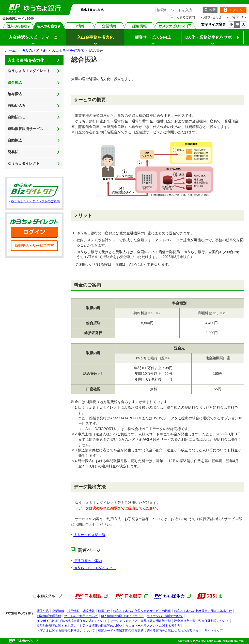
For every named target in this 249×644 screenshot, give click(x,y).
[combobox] (179, 10)
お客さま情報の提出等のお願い (101, 626)
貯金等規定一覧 (185, 621)
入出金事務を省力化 (68, 50)
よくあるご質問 (184, 17)
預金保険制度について (214, 621)
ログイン (231, 10)
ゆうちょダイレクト (24, 163)
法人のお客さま (49, 26)
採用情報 (140, 26)
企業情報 (109, 26)
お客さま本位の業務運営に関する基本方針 (203, 611)
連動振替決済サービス (25, 129)
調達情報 (89, 611)
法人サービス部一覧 (89, 535)
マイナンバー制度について (165, 616)
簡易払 (13, 152)
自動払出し (17, 117)
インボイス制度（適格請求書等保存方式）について (72, 621)
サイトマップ (214, 631)
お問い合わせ (212, 17)
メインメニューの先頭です (0, 0)
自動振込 (15, 140)
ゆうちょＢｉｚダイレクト (29, 71)
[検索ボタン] (210, 10)
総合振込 (15, 82)
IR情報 (79, 26)
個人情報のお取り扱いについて (122, 616)
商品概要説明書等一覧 (156, 621)
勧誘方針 (104, 611)
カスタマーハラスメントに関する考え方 (153, 626)
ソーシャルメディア (124, 621)
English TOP (238, 17)
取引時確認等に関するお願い (57, 626)
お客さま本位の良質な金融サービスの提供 (142, 611)
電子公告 (43, 611)
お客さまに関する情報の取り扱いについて (66, 631)
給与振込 (15, 94)
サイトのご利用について (81, 616)
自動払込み (17, 106)
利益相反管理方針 (49, 616)
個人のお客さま (19, 26)
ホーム (10, 50)
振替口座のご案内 (88, 561)
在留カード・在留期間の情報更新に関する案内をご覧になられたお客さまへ (150, 631)
